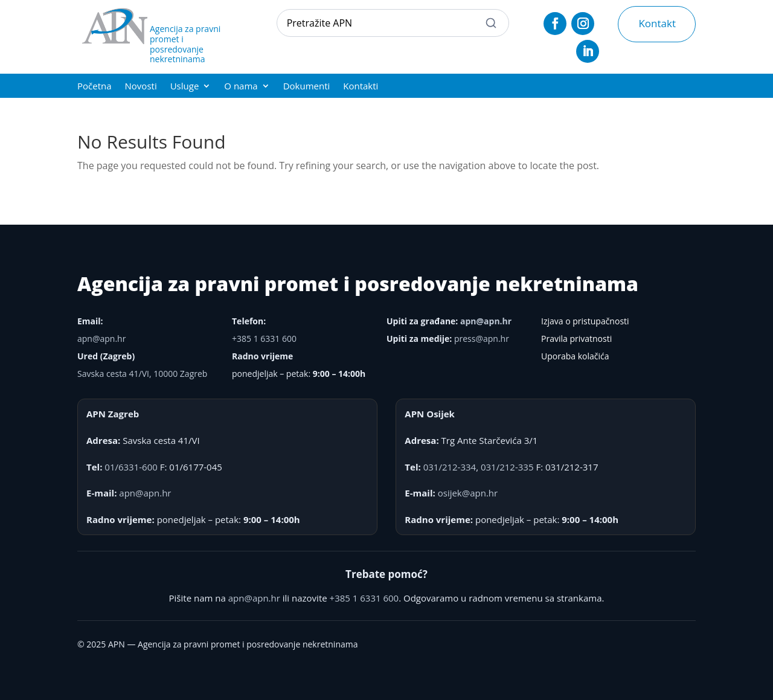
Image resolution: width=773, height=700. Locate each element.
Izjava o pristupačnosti (585, 321)
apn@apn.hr (101, 339)
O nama (241, 87)
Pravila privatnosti (576, 339)
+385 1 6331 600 (264, 339)
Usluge (185, 87)
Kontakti (361, 87)
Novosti (141, 87)
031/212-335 (507, 467)
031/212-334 (450, 467)
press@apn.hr (482, 339)
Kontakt (657, 23)
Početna (95, 87)
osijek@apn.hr (468, 493)
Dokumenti (307, 87)
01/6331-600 (131, 467)
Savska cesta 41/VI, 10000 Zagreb (142, 374)
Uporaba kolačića (575, 356)
